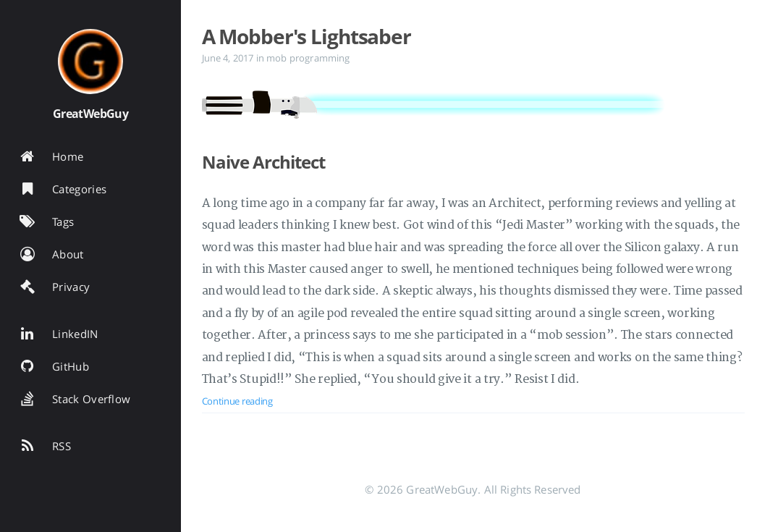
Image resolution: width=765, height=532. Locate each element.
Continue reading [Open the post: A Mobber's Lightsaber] (237, 401)
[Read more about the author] (90, 62)
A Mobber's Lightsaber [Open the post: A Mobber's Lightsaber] (307, 36)
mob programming (308, 58)
